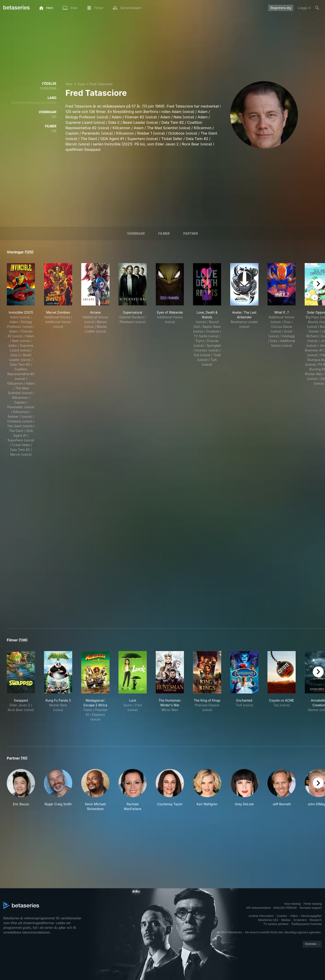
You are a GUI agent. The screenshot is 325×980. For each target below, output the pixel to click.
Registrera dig (281, 8)
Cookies (282, 916)
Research (316, 920)
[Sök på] (317, 8)
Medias (286, 920)
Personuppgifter (311, 916)
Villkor (294, 916)
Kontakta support (311, 908)
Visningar (136, 233)
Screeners (300, 920)
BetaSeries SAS (268, 920)
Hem (69, 84)
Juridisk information (261, 916)
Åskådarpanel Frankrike (306, 924)
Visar (81, 84)
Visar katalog (292, 904)
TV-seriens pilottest (276, 924)
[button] (21, 790)
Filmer (164, 233)
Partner (191, 233)
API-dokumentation (259, 908)
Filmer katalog (313, 904)
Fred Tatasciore (101, 84)
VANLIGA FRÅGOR (285, 908)
